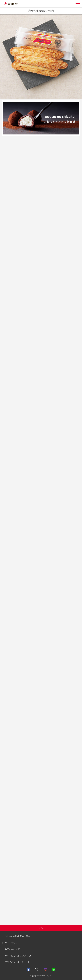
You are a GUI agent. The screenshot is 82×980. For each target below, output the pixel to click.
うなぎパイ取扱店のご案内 (17, 936)
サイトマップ (11, 943)
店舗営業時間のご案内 (41, 11)
